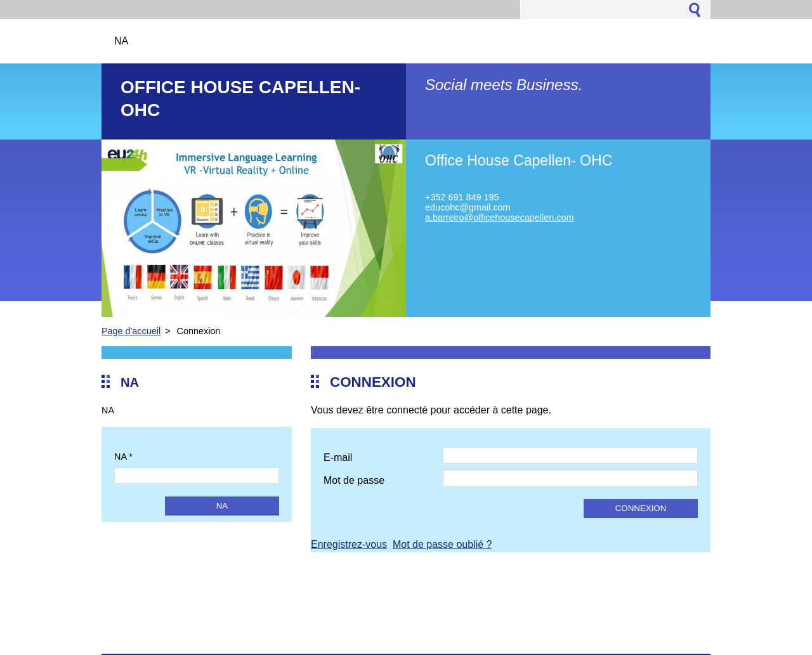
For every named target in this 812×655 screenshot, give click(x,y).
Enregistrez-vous (349, 544)
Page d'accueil (131, 331)
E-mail (338, 457)
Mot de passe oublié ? (442, 544)
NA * (123, 457)
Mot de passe (354, 480)
